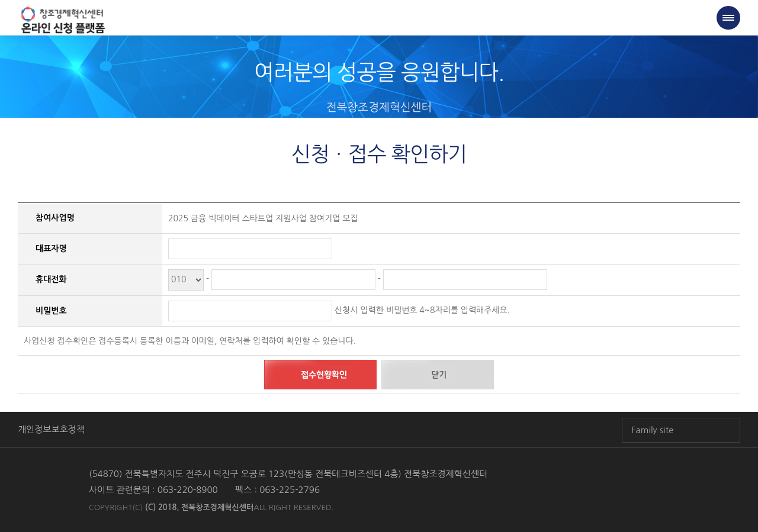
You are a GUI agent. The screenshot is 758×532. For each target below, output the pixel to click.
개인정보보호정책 (51, 429)
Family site (652, 430)
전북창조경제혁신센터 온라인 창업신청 (63, 21)
